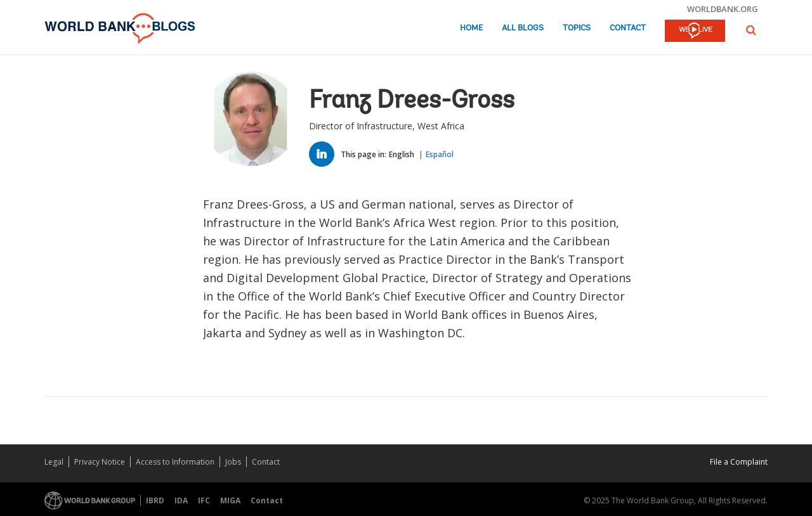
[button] (751, 30)
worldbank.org (723, 9)
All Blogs (523, 28)
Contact (628, 28)
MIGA (230, 500)
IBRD (155, 500)
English (402, 154)
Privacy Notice (100, 462)
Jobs (233, 462)
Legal (54, 462)
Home (471, 28)
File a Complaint (739, 462)
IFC (204, 500)
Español (440, 154)
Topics (577, 28)
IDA (181, 500)
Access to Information (175, 462)
